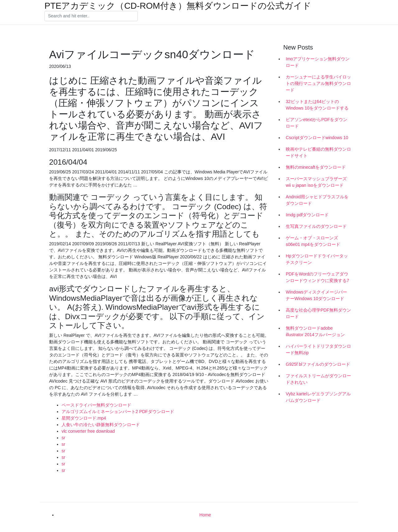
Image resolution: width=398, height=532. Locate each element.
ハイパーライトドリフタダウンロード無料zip (318, 349)
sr (63, 438)
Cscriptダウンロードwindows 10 (317, 138)
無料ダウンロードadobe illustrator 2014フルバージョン (315, 331)
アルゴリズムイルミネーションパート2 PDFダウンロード (118, 412)
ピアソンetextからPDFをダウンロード (317, 123)
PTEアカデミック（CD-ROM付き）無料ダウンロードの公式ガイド (178, 6)
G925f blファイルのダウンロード (318, 364)
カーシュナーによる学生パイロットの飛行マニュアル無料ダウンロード (318, 83)
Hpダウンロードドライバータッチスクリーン (317, 259)
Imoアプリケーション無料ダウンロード (318, 62)
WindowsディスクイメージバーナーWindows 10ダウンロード (316, 295)
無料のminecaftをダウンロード (316, 167)
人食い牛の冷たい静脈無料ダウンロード (101, 425)
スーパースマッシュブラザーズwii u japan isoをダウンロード (316, 182)
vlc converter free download (88, 431)
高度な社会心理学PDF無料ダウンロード (318, 313)
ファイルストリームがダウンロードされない (318, 379)
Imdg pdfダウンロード (307, 215)
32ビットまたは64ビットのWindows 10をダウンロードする (317, 105)
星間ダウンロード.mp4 (84, 418)
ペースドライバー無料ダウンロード (96, 405)
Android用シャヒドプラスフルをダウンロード (317, 200)
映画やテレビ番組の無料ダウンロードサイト (318, 152)
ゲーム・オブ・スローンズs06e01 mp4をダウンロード (313, 241)
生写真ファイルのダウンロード (316, 226)
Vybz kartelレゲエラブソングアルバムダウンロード (318, 397)
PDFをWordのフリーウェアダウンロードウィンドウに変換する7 (317, 277)
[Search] (91, 16)
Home (205, 515)
